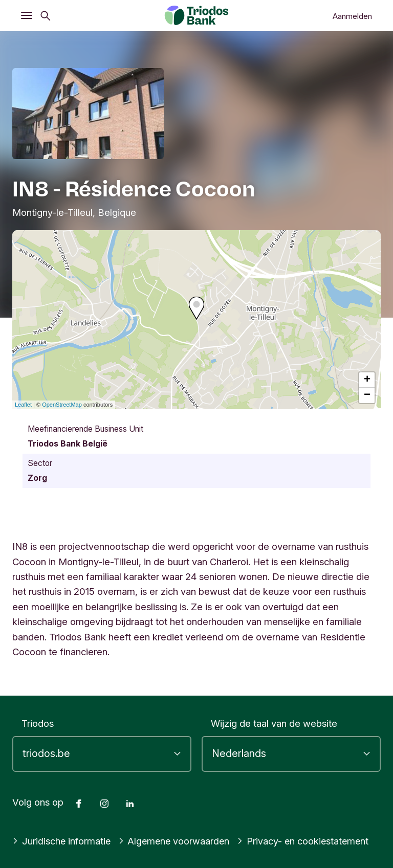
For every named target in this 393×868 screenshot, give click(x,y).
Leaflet (23, 405)
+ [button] (367, 380)
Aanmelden (352, 16)
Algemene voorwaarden (177, 841)
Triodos (38, 723)
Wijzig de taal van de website (274, 723)
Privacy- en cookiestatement (307, 841)
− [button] (367, 395)
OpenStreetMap (62, 405)
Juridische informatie (62, 841)
